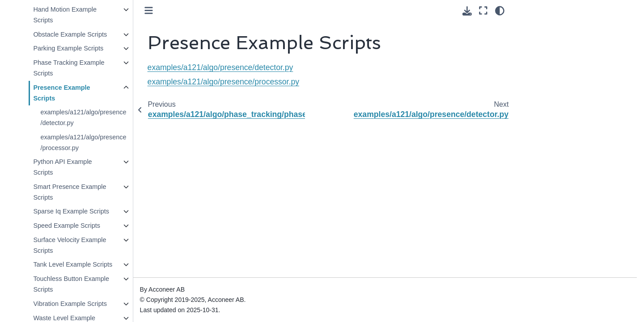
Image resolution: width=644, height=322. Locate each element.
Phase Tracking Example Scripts (69, 68)
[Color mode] (500, 11)
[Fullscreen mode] (483, 11)
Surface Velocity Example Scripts (70, 245)
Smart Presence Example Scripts (70, 192)
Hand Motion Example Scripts (65, 15)
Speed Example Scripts (67, 226)
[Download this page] (467, 11)
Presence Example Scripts (61, 93)
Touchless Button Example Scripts (71, 284)
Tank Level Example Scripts (73, 264)
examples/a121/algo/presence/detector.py (83, 117)
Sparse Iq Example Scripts (71, 211)
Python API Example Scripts (62, 167)
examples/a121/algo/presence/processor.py (83, 142)
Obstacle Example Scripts (70, 34)
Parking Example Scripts (68, 48)
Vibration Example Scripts (70, 304)
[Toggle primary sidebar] (149, 10)
